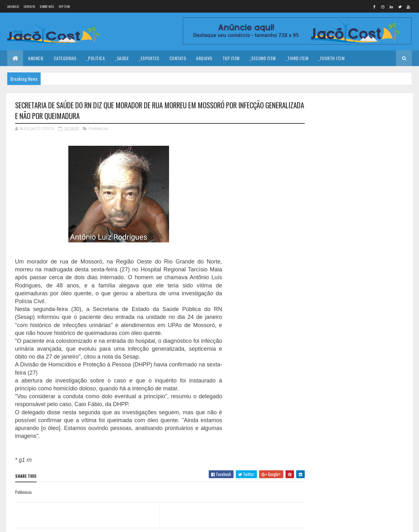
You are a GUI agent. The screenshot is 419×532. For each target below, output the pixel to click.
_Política (96, 58)
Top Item (64, 6)
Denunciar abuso (332, 277)
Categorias (65, 58)
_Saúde (122, 58)
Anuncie (13, 6)
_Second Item (263, 58)
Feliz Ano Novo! (356, 145)
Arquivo (204, 58)
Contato (29, 6)
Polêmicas (99, 128)
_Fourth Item (331, 58)
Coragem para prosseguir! (366, 119)
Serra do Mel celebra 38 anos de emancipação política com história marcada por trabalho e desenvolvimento (356, 240)
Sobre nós (47, 6)
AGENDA (350, 207)
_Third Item (297, 58)
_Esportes (149, 58)
